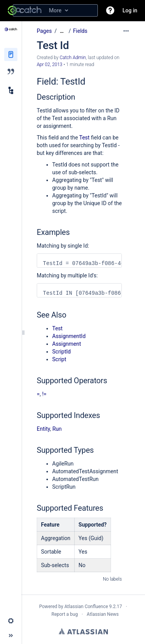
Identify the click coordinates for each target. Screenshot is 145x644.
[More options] (126, 31)
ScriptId (61, 352)
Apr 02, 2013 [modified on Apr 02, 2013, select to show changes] (49, 65)
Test (84, 138)
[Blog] (11, 71)
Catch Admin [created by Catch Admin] (73, 58)
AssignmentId (69, 336)
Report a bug (65, 614)
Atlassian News (103, 614)
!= (44, 394)
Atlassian (83, 631)
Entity (43, 429)
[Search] (19, 10)
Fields (80, 31)
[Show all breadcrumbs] (62, 31)
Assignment (67, 344)
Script (59, 359)
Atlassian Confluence (86, 607)
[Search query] (55, 10)
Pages (44, 31)
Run (57, 429)
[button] (110, 10)
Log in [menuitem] (130, 10)
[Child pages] (11, 90)
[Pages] (11, 54)
